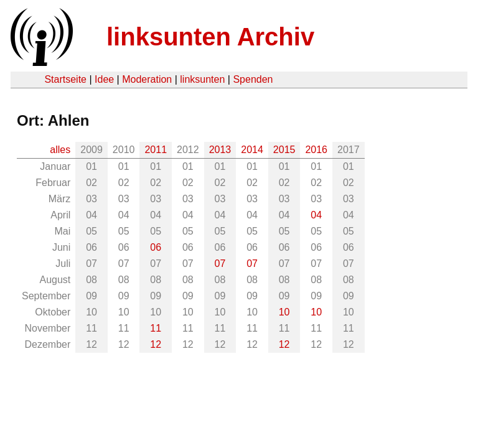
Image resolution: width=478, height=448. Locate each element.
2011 (156, 150)
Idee (104, 79)
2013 (220, 150)
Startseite (65, 79)
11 (156, 328)
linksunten (202, 79)
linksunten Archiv (210, 37)
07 (220, 264)
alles (60, 150)
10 (284, 312)
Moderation (147, 79)
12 (156, 344)
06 (156, 247)
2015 (284, 150)
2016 (316, 150)
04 (316, 215)
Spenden (253, 79)
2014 (252, 150)
